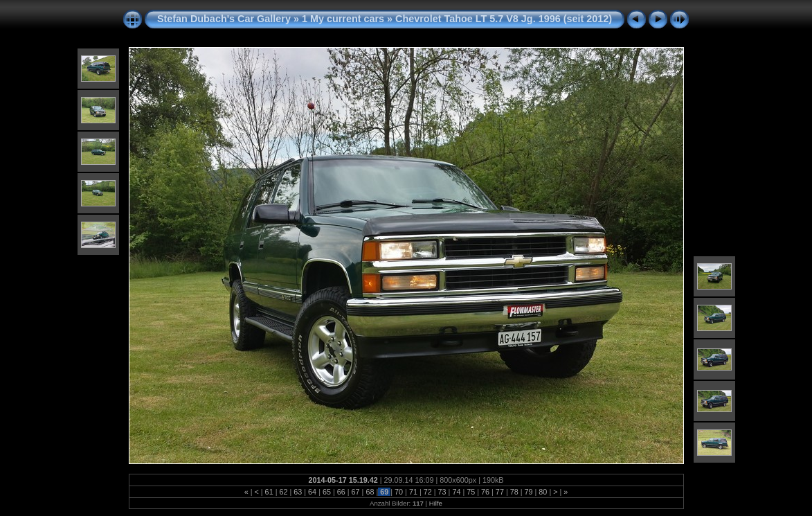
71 (413, 492)
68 (370, 492)
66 (341, 492)
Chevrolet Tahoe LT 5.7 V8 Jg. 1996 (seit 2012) (504, 19)
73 (442, 492)
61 (269, 492)
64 (312, 492)
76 (485, 492)
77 (500, 492)
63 (298, 492)
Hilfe (436, 503)
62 (283, 492)
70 (399, 492)
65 (327, 492)
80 (543, 492)
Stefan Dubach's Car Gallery (224, 19)
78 (514, 492)
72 (428, 492)
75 (471, 492)
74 (456, 492)
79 (529, 492)
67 (356, 492)
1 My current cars (343, 19)
